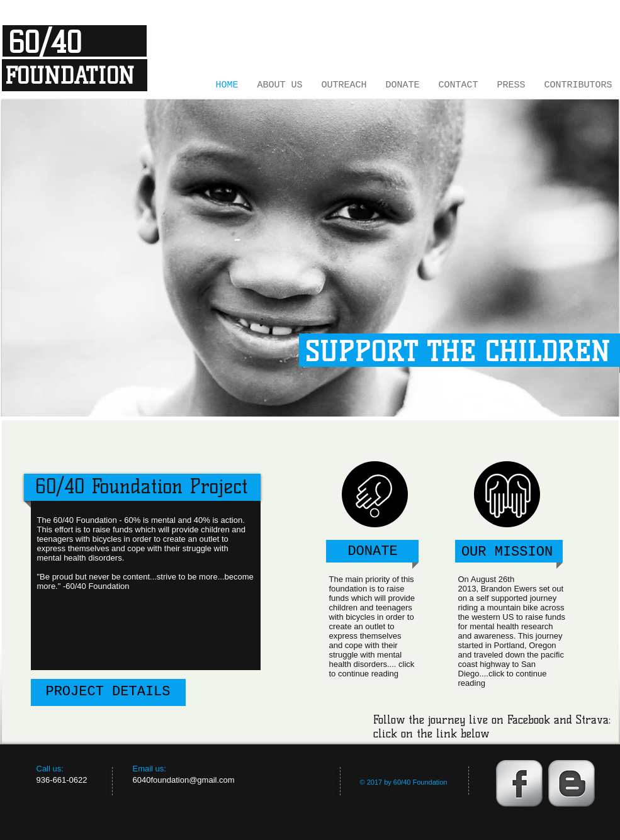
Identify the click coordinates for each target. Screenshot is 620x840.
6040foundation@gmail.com (184, 780)
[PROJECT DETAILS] (108, 692)
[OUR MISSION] (507, 553)
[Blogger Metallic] (572, 783)
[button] (310, 258)
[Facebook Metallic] (519, 783)
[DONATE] (373, 552)
